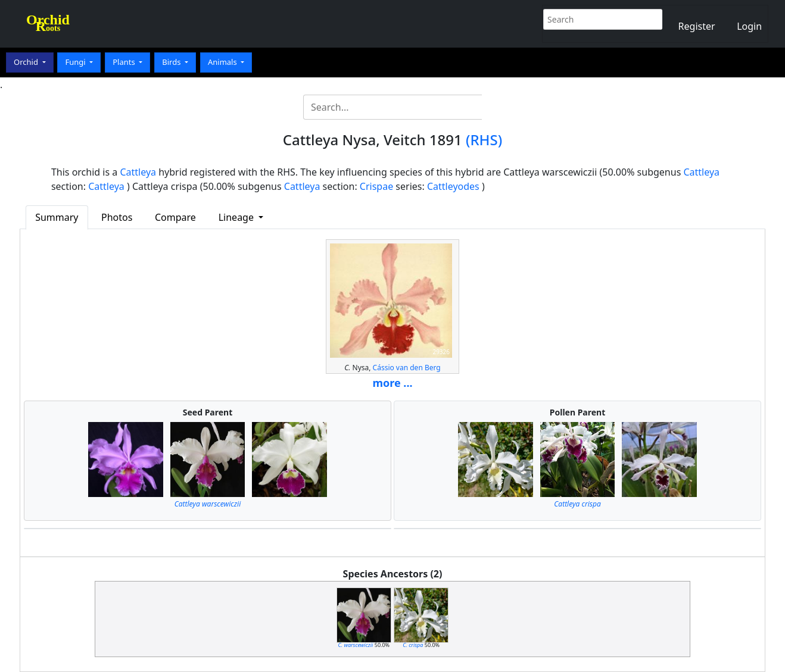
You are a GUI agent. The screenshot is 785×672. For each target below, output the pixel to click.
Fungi (76, 62)
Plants (125, 62)
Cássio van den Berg (407, 368)
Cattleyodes (453, 186)
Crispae (376, 186)
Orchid (27, 62)
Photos (117, 217)
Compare (175, 217)
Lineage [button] (237, 217)
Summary (57, 217)
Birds (172, 62)
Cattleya (138, 172)
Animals (223, 62)
